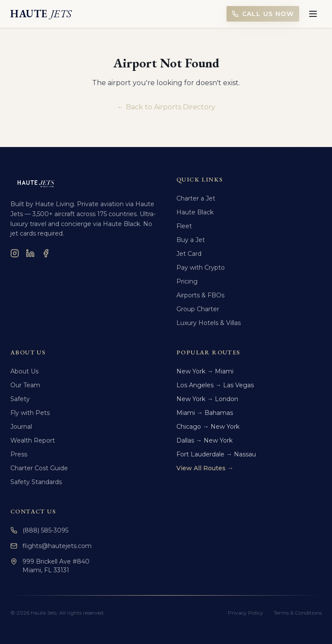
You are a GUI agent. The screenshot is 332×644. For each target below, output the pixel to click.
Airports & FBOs (200, 295)
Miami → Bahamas (205, 413)
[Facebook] (46, 253)
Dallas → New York (204, 440)
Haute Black (195, 212)
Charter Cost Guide (39, 468)
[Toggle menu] (313, 14)
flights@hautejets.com (51, 546)
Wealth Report (33, 440)
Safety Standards (36, 482)
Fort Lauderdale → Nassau (216, 454)
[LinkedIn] (30, 253)
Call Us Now (263, 14)
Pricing (187, 281)
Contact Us (33, 511)
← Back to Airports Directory (166, 107)
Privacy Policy (246, 613)
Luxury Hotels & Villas (209, 323)
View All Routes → (205, 468)
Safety (20, 399)
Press (19, 454)
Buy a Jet (191, 240)
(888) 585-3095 (39, 530)
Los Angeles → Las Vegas (215, 385)
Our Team (25, 385)
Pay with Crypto (201, 268)
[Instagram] (15, 253)
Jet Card (189, 254)
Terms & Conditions (298, 613)
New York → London (207, 399)
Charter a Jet (196, 198)
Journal (21, 427)
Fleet (184, 226)
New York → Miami (205, 371)
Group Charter (198, 309)
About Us (24, 371)
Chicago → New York (208, 427)
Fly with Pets (30, 413)
